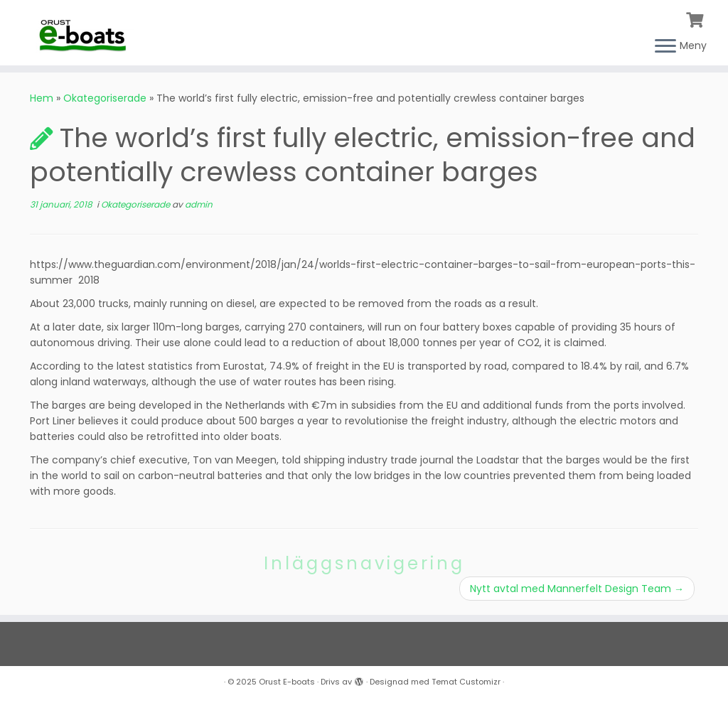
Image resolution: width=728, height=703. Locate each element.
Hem (42, 98)
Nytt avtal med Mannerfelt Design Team (577, 589)
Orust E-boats (287, 682)
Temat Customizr (466, 682)
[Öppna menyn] (665, 47)
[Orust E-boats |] (85, 32)
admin (199, 204)
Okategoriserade (105, 98)
